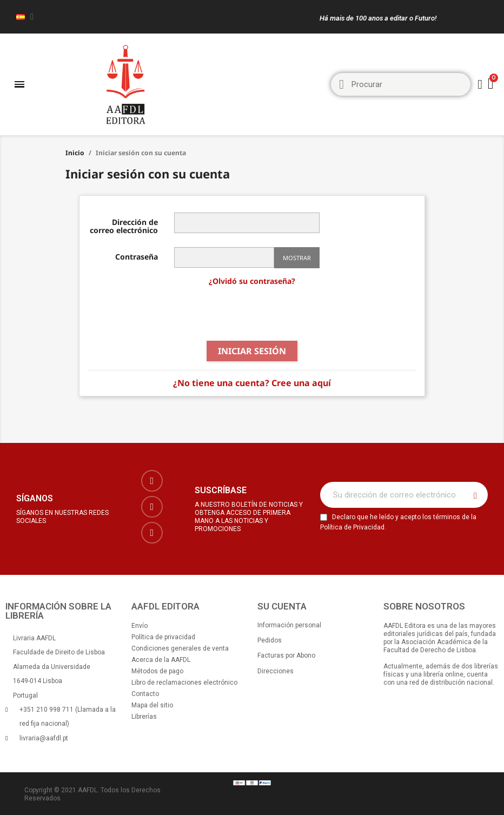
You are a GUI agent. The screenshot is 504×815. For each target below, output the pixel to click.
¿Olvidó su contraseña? (252, 281)
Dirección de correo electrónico (124, 226)
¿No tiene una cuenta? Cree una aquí (252, 383)
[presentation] (252, 314)
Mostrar (297, 258)
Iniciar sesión (252, 351)
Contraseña (137, 256)
